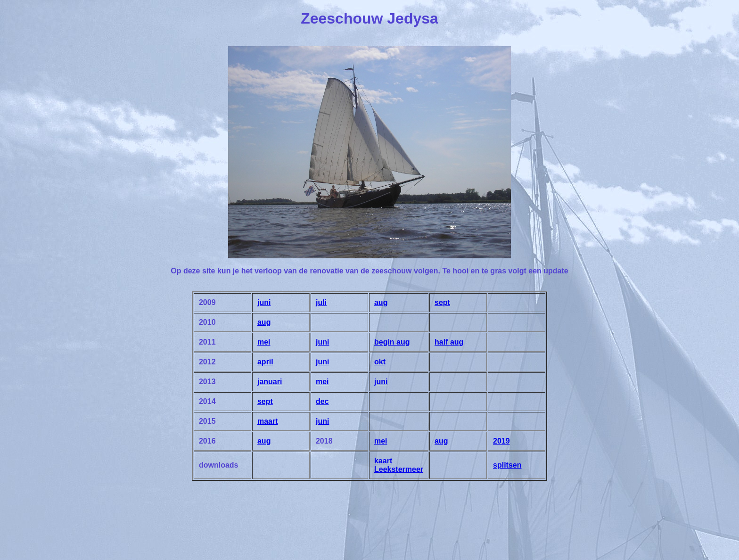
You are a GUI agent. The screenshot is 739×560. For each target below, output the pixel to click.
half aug (449, 342)
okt (380, 362)
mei (264, 342)
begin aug (392, 342)
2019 (501, 441)
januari (270, 382)
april (265, 362)
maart (268, 421)
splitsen (507, 465)
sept (442, 302)
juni (264, 302)
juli (321, 302)
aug (381, 302)
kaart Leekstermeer (399, 465)
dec (322, 401)
